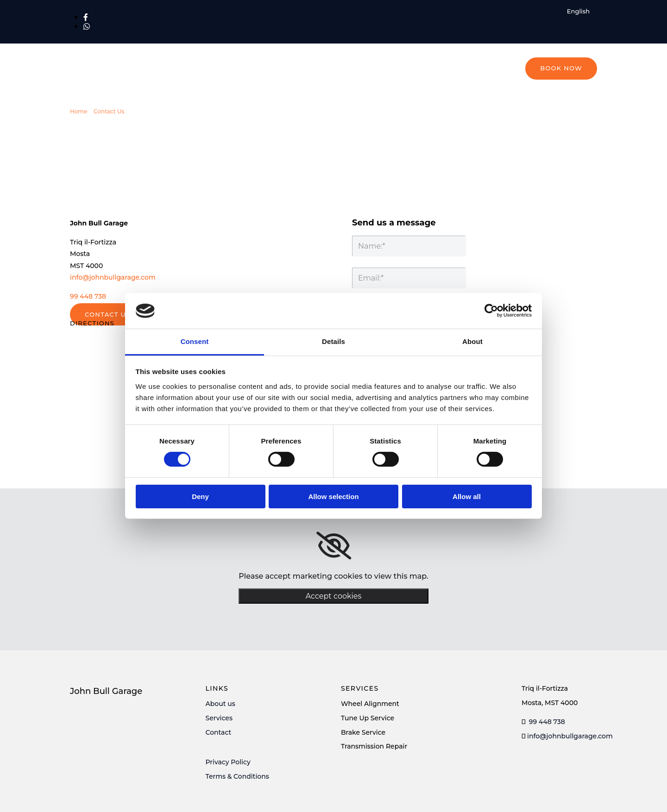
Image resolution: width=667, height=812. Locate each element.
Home (313, 90)
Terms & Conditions (237, 776)
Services (219, 718)
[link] (334, 546)
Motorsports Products (451, 90)
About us (220, 704)
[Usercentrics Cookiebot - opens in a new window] (491, 311)
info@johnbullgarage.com (113, 277)
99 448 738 (88, 296)
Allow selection (333, 497)
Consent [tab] (195, 341)
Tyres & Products (368, 90)
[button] (561, 69)
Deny (200, 497)
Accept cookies (334, 596)
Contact (219, 732)
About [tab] (472, 341)
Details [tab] (333, 341)
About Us (520, 90)
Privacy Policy (228, 762)
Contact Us (570, 90)
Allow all (467, 497)
